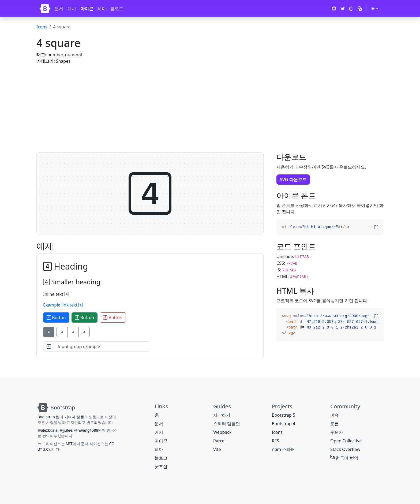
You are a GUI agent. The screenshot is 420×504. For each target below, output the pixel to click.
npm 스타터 (284, 449)
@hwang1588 (86, 430)
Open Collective (346, 441)
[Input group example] (102, 346)
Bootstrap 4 (284, 424)
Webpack (222, 432)
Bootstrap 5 (284, 415)
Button (56, 318)
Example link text (63, 305)
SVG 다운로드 (293, 180)
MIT (69, 444)
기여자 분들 (74, 417)
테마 (102, 9)
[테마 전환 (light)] (374, 9)
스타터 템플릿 (227, 424)
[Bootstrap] (45, 9)
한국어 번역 (344, 458)
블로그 (117, 9)
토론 (335, 424)
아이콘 (87, 9)
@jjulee (66, 430)
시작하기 (222, 415)
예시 (72, 9)
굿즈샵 (161, 466)
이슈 (335, 415)
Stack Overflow (345, 449)
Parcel (219, 441)
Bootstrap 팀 (48, 417)
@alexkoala (47, 430)
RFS (275, 441)
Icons (42, 27)
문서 (59, 9)
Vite (217, 449)
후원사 (337, 432)
